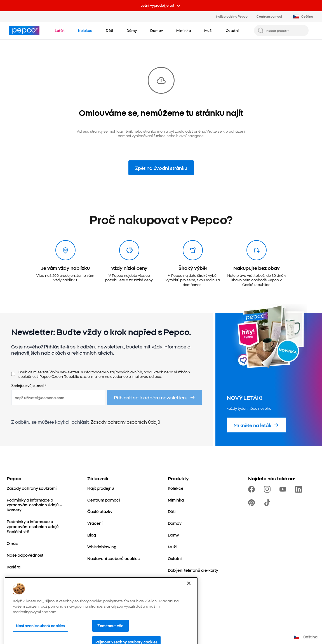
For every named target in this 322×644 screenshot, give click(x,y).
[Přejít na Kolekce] (85, 30)
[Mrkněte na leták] (256, 425)
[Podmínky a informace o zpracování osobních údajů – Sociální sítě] (40, 527)
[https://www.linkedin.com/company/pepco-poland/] (300, 489)
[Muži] (172, 547)
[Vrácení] (95, 523)
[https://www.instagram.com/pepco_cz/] (268, 489)
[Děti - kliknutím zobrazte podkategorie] (109, 30)
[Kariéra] (14, 567)
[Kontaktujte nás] (22, 579)
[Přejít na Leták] (60, 30)
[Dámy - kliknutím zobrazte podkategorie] (132, 30)
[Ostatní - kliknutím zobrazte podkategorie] (232, 30)
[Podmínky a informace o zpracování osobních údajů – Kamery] (40, 505)
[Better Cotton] (20, 614)
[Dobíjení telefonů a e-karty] (193, 570)
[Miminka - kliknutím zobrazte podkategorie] (184, 30)
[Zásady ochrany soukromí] (32, 488)
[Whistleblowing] (102, 547)
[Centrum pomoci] (104, 500)
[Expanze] (15, 591)
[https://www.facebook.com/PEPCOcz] (253, 489)
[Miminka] (176, 500)
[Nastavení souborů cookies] (113, 559)
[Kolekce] (176, 488)
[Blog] (92, 535)
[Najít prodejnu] (101, 488)
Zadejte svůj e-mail (29, 385)
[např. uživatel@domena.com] (58, 397)
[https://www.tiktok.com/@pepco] (268, 503)
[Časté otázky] (100, 512)
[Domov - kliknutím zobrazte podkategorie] (157, 30)
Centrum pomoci (269, 16)
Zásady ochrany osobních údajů (125, 422)
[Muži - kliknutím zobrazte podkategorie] (208, 30)
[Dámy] (173, 535)
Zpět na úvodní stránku (161, 168)
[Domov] (175, 523)
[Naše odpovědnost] (25, 555)
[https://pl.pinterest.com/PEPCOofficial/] (253, 503)
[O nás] (12, 544)
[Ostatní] (175, 559)
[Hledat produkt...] (286, 31)
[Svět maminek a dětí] (26, 602)
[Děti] (172, 512)
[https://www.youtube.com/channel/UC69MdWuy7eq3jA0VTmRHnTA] (284, 489)
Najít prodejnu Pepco (232, 16)
